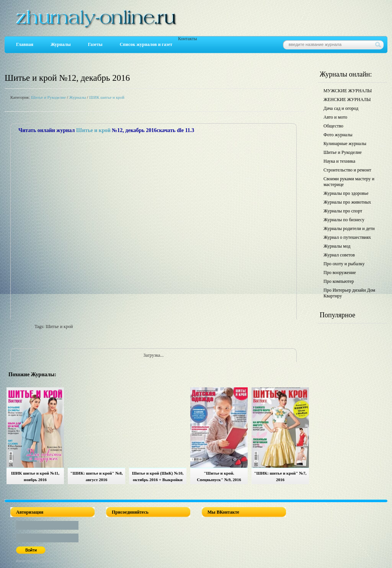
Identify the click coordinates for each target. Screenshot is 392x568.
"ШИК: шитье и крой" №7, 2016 (280, 476)
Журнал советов (339, 255)
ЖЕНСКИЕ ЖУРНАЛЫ (347, 100)
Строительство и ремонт (347, 170)
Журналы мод (337, 246)
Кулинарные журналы (345, 144)
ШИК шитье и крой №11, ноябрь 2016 (35, 476)
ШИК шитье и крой (107, 97)
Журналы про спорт (343, 211)
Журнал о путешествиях (347, 237)
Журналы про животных (347, 202)
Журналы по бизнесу (344, 220)
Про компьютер (339, 281)
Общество (333, 126)
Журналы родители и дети (349, 229)
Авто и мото (335, 117)
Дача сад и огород (341, 108)
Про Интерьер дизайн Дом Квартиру (349, 293)
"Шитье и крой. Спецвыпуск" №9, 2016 (219, 476)
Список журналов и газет (146, 44)
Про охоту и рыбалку (344, 264)
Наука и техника (339, 161)
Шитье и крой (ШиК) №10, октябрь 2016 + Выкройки (158, 476)
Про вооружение (340, 273)
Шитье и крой (93, 130)
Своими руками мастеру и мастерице (349, 182)
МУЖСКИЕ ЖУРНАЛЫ (348, 91)
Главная (25, 44)
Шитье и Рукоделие (48, 97)
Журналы (61, 44)
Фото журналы (338, 135)
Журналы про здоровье (346, 193)
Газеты (95, 44)
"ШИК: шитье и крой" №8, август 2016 (96, 476)
